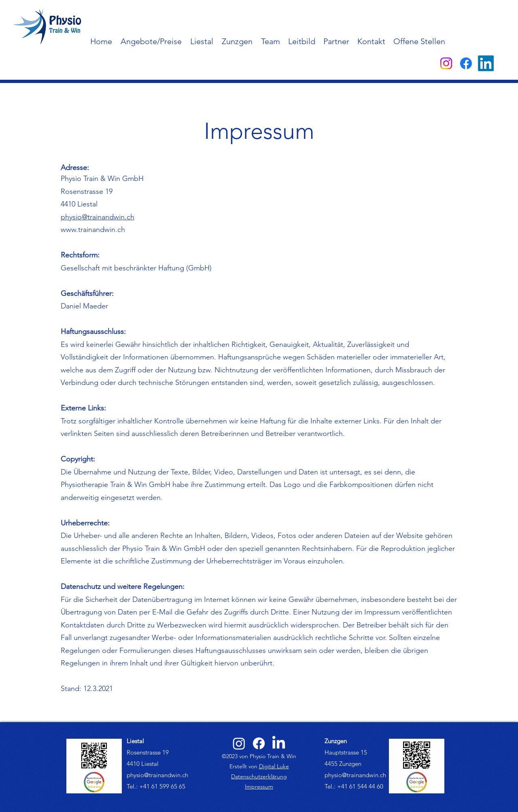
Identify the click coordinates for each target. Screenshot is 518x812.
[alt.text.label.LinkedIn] (486, 63)
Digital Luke (274, 766)
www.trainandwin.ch (93, 230)
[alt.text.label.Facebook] (466, 63)
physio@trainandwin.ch (98, 217)
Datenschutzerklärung (259, 776)
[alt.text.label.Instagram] (446, 63)
